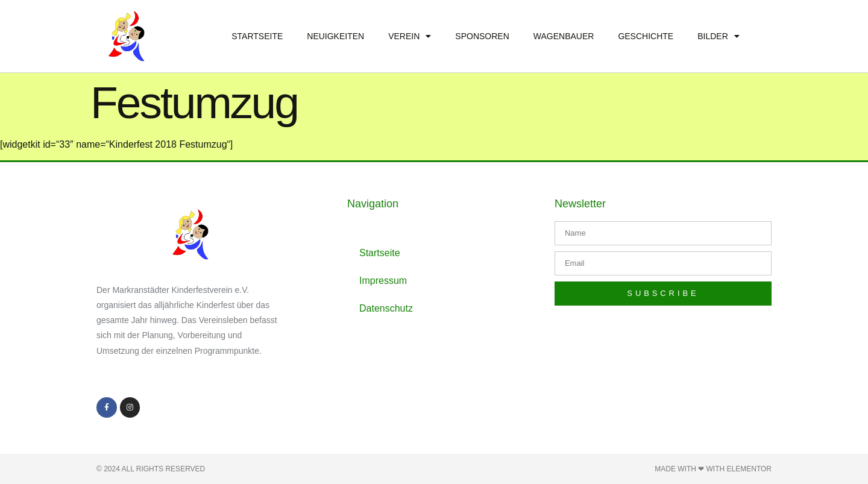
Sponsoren (482, 36)
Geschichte (646, 36)
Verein (410, 36)
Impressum (383, 281)
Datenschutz (386, 308)
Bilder (719, 36)
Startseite (257, 36)
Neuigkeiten (335, 36)
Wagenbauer (564, 36)
